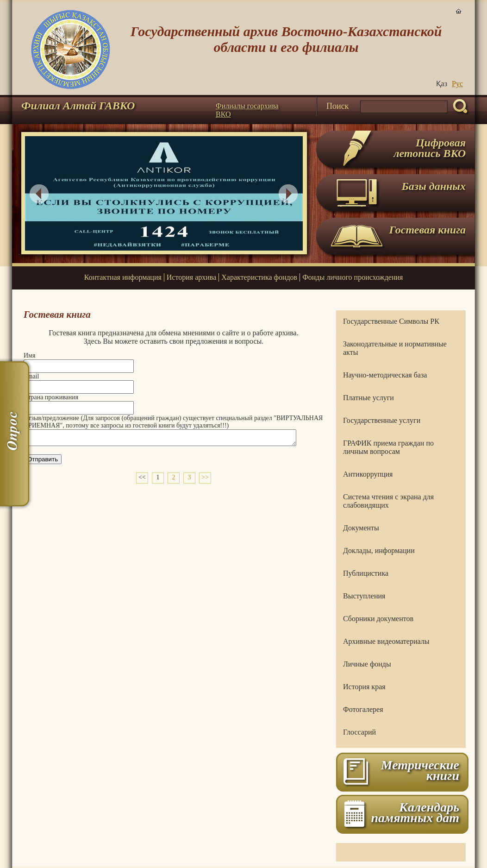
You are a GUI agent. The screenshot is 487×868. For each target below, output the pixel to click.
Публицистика (366, 573)
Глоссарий (359, 732)
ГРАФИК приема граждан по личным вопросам (388, 447)
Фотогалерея (363, 709)
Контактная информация (123, 277)
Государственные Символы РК (391, 321)
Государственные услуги (382, 420)
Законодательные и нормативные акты (395, 348)
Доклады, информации (379, 550)
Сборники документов (378, 619)
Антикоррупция (368, 474)
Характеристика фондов (259, 277)
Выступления (364, 596)
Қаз (442, 84)
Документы (361, 528)
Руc (457, 84)
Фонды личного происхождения (353, 277)
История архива (191, 277)
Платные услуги (368, 398)
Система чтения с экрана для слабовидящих (388, 501)
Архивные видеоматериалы (386, 641)
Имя (29, 355)
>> (205, 480)
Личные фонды (367, 664)
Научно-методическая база (385, 375)
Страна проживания (51, 397)
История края (364, 687)
